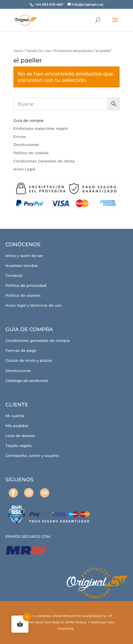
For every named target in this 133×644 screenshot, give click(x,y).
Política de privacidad (26, 285)
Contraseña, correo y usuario (32, 455)
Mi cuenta (15, 416)
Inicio (18, 51)
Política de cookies (31, 153)
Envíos (20, 137)
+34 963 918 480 (49, 4)
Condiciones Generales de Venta (44, 161)
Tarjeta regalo (19, 446)
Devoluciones (26, 145)
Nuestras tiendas (22, 265)
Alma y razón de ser (24, 256)
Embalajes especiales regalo (41, 128)
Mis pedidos (17, 426)
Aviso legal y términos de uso (33, 305)
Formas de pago (21, 350)
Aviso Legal (24, 169)
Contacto (14, 275)
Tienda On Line (38, 51)
